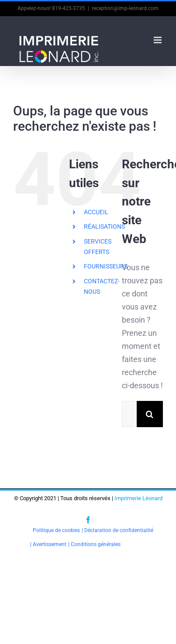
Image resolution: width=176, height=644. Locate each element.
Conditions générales (96, 544)
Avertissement (50, 544)
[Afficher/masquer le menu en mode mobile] (158, 40)
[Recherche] (150, 414)
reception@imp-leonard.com (125, 8)
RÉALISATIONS (104, 226)
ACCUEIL (96, 212)
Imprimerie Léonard (138, 498)
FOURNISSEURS (106, 266)
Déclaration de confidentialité (119, 530)
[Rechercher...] (129, 414)
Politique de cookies (56, 530)
